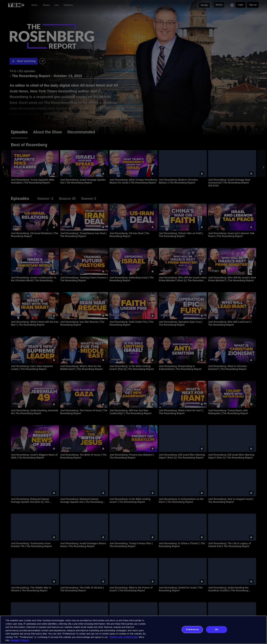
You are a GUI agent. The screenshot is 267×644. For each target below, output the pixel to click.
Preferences (192, 629)
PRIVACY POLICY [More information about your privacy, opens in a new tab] (20, 641)
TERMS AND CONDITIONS (123, 637)
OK (217, 629)
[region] (133, 630)
